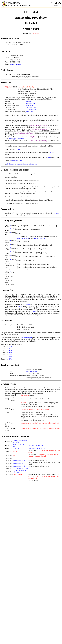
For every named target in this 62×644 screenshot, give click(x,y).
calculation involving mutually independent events (21, 164)
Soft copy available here (17, 139)
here (47, 127)
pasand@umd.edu (32, 371)
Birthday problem (40, 238)
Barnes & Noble (31, 103)
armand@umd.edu (15, 64)
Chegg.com (30, 112)
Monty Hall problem (23, 238)
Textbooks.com (31, 110)
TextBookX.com (31, 107)
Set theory (18, 149)
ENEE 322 (55, 213)
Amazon (29, 101)
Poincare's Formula (17, 161)
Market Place (30, 105)
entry (51, 152)
